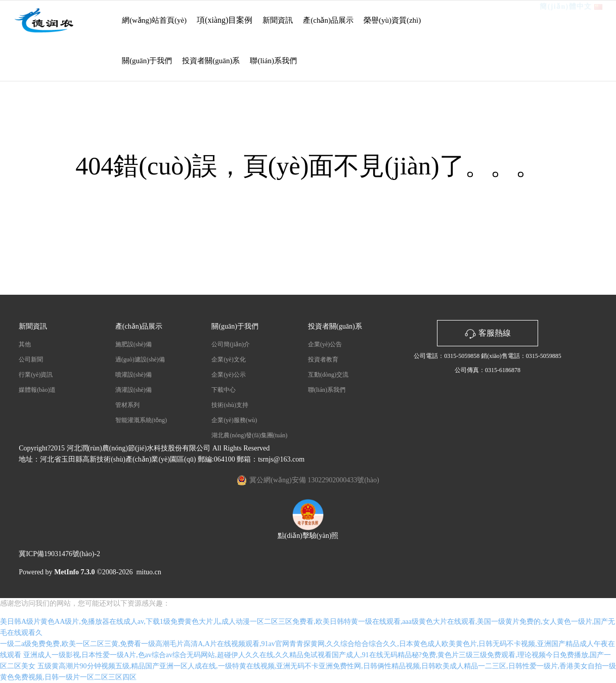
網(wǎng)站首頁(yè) (154, 20)
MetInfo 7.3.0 (75, 572)
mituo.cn (148, 572)
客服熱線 (488, 333)
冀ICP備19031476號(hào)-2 (59, 554)
